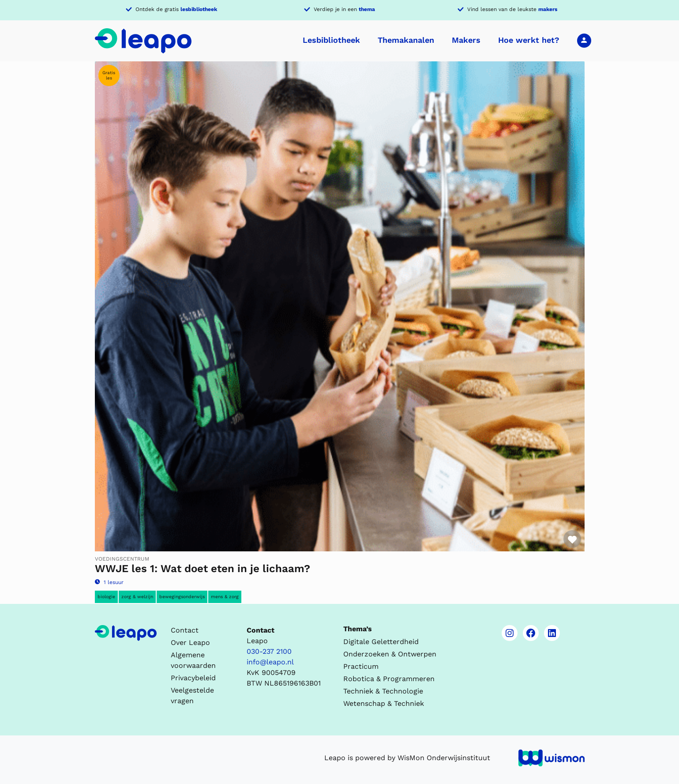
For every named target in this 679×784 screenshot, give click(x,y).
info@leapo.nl (270, 662)
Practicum (361, 666)
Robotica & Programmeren (389, 679)
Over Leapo (190, 643)
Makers (466, 40)
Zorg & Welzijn (137, 597)
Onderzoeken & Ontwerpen (390, 654)
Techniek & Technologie (383, 691)
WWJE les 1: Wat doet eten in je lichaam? (203, 569)
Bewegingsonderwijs (182, 597)
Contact (185, 630)
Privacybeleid (193, 678)
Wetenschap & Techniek (384, 703)
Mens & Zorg (225, 597)
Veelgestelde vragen (192, 695)
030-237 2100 (269, 651)
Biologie (106, 597)
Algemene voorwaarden (193, 660)
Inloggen (584, 40)
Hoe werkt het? (529, 40)
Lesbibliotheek (331, 40)
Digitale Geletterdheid (381, 642)
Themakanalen (406, 40)
